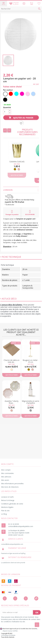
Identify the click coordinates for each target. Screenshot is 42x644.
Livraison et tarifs (7, 497)
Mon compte (6, 470)
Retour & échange (8, 500)
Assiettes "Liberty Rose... (12, 402)
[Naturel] (12, 369)
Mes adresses (6, 477)
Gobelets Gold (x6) (17, 162)
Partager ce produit (12, 212)
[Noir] (5, 100)
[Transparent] (31, 410)
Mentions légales (7, 507)
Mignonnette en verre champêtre (31, 402)
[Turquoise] (17, 94)
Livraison (21, 190)
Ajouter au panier (21, 118)
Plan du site (5, 511)
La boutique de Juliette (8, 635)
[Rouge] (11, 94)
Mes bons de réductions (10, 487)
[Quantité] (6, 112)
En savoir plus (10, 204)
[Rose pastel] (28, 94)
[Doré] (15, 169)
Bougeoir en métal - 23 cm (31, 361)
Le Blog (4, 514)
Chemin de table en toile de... (12, 361)
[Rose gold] (19, 169)
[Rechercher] (21, 9)
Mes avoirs (5, 480)
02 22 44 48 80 (30, 212)
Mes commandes (7, 473)
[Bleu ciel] (33, 94)
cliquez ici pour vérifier (10, 631)
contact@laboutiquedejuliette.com (21, 526)
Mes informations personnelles (12, 484)
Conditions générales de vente (12, 504)
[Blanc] (5, 94)
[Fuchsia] (22, 94)
